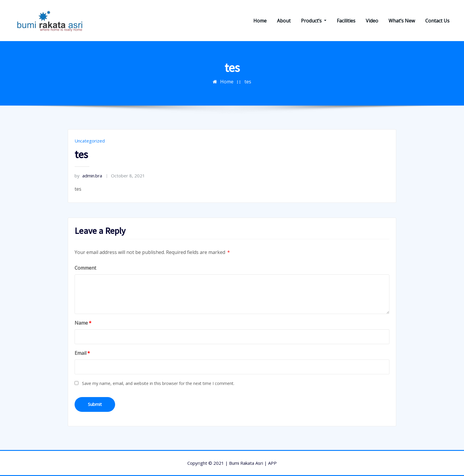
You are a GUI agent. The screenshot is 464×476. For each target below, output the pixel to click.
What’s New (402, 21)
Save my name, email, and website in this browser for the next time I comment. (158, 383)
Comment (85, 268)
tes (248, 82)
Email (82, 353)
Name (83, 323)
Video (372, 21)
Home (260, 21)
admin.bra (88, 176)
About (284, 21)
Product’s (314, 21)
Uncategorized (90, 141)
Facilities (346, 21)
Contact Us (437, 21)
